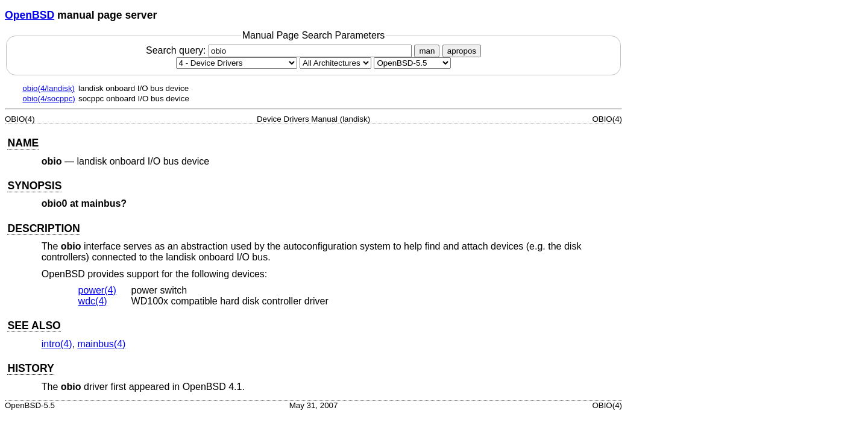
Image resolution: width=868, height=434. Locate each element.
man (427, 51)
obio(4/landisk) (49, 88)
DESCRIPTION (43, 228)
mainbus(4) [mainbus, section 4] (101, 344)
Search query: (280, 50)
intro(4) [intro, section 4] (57, 344)
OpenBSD (30, 15)
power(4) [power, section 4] (97, 290)
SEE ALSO (34, 325)
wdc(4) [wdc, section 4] (93, 301)
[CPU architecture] (335, 63)
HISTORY (30, 368)
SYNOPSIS (34, 186)
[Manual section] (237, 63)
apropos (462, 51)
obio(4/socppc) (49, 99)
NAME (23, 143)
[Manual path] (412, 63)
